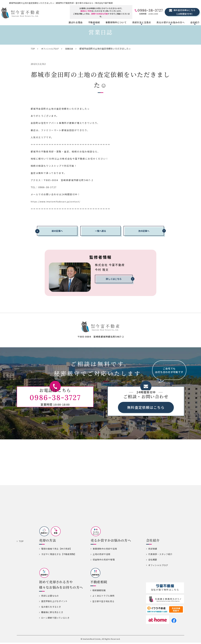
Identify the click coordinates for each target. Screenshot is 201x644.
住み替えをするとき (51, 608)
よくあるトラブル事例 (103, 597)
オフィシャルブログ (52, 49)
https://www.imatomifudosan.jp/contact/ (59, 201)
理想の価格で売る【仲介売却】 (57, 550)
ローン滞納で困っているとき (55, 619)
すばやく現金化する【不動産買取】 (59, 555)
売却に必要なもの (50, 597)
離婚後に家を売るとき (52, 614)
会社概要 (153, 561)
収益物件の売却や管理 (104, 561)
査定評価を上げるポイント (54, 603)
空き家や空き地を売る (103, 603)
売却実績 (153, 550)
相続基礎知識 (99, 592)
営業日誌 (73, 49)
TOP (33, 49)
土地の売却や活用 (101, 555)
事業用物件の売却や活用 (105, 550)
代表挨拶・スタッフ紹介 (160, 555)
